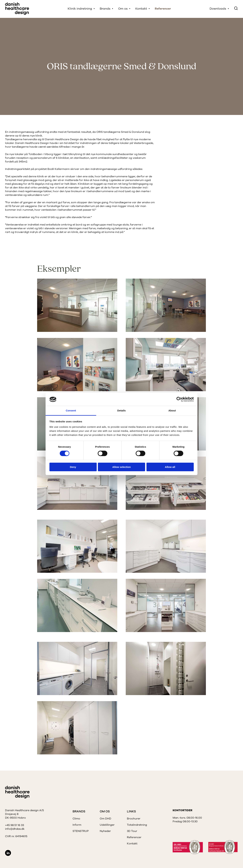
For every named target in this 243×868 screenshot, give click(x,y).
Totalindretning (137, 825)
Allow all (170, 467)
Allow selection (121, 467)
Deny (73, 467)
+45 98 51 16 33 (15, 825)
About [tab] (172, 410)
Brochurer (134, 819)
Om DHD (105, 819)
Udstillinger (107, 825)
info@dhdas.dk (15, 829)
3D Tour (132, 831)
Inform (77, 825)
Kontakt (141, 9)
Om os (123, 9)
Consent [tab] (71, 410)
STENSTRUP (81, 831)
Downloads (218, 9)
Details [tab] (122, 410)
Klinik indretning (80, 9)
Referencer (163, 9)
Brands (105, 9)
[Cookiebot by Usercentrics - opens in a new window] (179, 399)
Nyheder (105, 831)
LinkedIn (8, 853)
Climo (76, 819)
